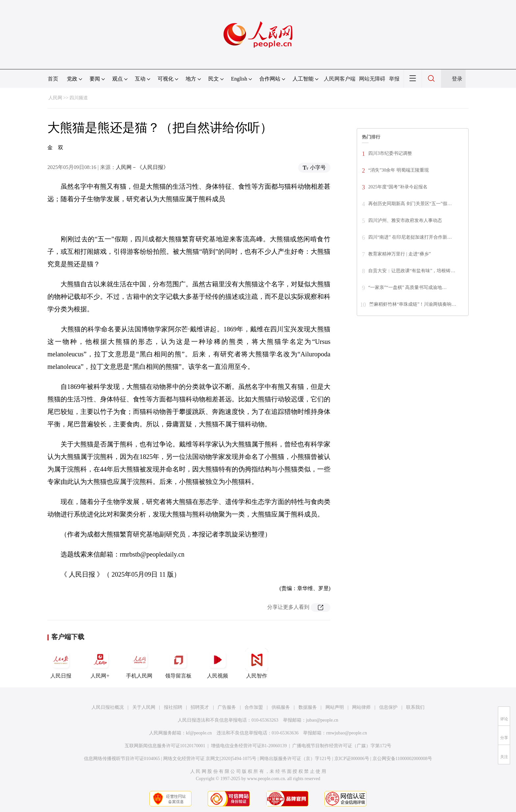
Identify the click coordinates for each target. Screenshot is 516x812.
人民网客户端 (340, 79)
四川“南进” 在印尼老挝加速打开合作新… (410, 237)
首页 (53, 79)
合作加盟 (254, 707)
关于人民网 (144, 707)
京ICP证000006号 (352, 759)
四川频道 (79, 98)
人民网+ (100, 663)
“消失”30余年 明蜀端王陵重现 (399, 170)
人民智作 (257, 663)
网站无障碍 (372, 79)
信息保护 (388, 707)
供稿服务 (281, 707)
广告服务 (227, 707)
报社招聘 (173, 707)
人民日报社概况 (108, 707)
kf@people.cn (199, 733)
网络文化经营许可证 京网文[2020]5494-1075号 (210, 759)
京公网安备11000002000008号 (402, 759)
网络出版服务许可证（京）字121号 (295, 759)
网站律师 (361, 707)
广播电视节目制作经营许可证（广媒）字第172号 (342, 746)
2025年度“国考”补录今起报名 (398, 187)
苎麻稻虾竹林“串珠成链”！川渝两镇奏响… (413, 304)
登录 (457, 79)
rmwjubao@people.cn (347, 733)
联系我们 (415, 707)
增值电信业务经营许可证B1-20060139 (249, 746)
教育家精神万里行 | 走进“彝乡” (400, 254)
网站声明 (335, 707)
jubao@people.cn (322, 720)
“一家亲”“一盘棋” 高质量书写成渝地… (407, 287)
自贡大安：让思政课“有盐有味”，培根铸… (412, 271)
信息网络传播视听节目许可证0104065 (122, 759)
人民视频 (218, 663)
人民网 (55, 98)
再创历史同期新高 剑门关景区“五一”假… (410, 204)
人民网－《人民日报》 (142, 167)
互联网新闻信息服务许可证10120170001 (165, 746)
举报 (394, 79)
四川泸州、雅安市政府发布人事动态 (405, 220)
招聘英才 (200, 707)
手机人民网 (139, 663)
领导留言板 (178, 663)
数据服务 (308, 707)
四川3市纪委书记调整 (390, 153)
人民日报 (61, 663)
